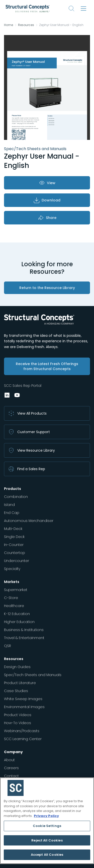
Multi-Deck (13, 529)
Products (13, 489)
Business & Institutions (24, 630)
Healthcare (14, 606)
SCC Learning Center (23, 739)
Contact (11, 776)
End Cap (12, 513)
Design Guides (17, 667)
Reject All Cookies (47, 840)
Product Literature (20, 683)
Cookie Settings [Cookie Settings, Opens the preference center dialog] (47, 826)
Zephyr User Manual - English (61, 25)
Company (13, 752)
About (9, 760)
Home (9, 25)
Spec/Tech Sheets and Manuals (33, 675)
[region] (47, 821)
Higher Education (19, 622)
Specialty (12, 569)
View (47, 183)
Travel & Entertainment (24, 638)
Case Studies (16, 691)
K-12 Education (17, 614)
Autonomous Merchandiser (29, 521)
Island (9, 505)
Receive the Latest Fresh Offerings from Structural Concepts (47, 366)
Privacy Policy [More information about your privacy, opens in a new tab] (46, 816)
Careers (11, 768)
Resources (26, 25)
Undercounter (17, 561)
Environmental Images (24, 707)
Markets (12, 582)
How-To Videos (18, 723)
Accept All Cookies (47, 855)
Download (47, 200)
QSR (8, 646)
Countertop (15, 553)
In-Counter (14, 545)
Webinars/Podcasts (22, 731)
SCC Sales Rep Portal (23, 386)
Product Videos (18, 715)
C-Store (11, 598)
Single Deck (14, 537)
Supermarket (16, 590)
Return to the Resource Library (47, 288)
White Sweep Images (23, 699)
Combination (16, 497)
